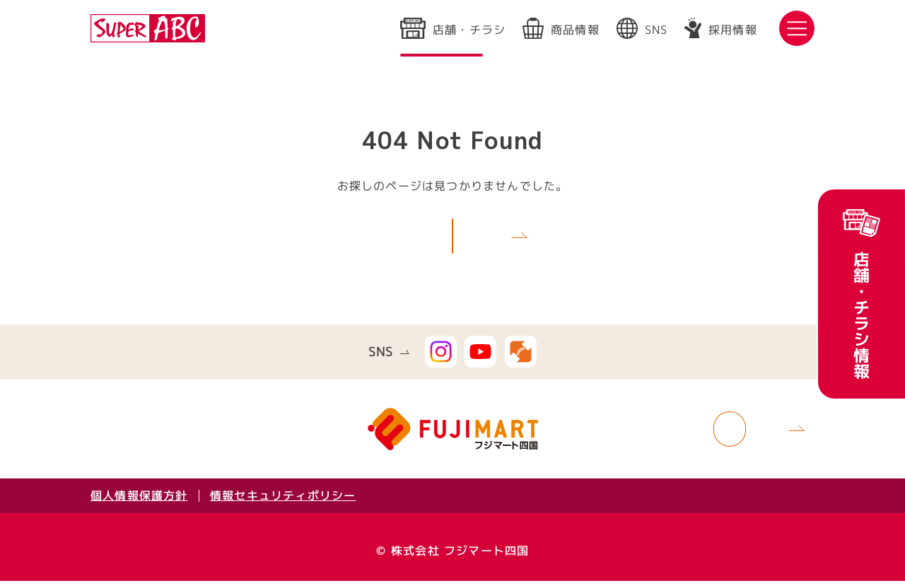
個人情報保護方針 (139, 502)
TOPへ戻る (436, 239)
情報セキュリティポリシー (283, 502)
